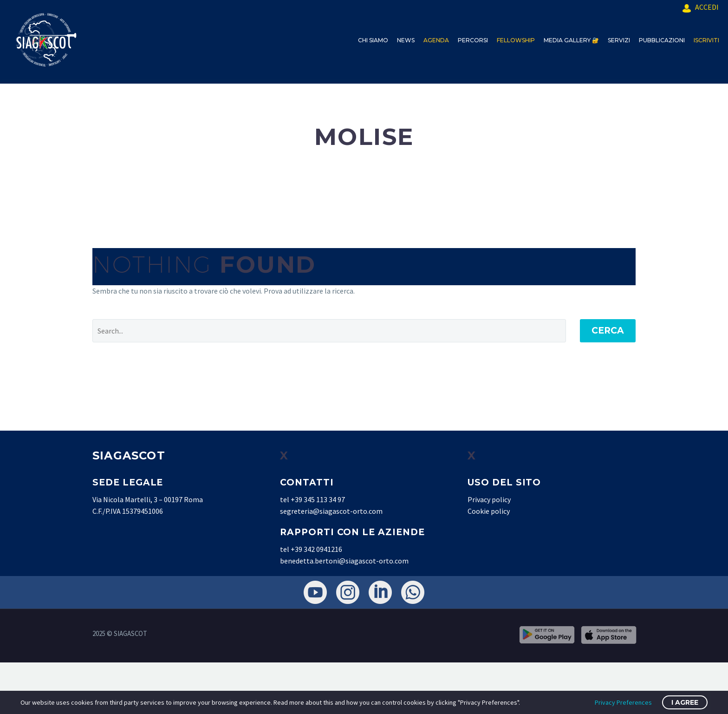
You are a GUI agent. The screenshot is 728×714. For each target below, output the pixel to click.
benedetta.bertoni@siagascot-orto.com (344, 561)
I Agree (685, 702)
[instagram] (348, 592)
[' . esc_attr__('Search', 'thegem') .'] (329, 331)
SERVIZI (619, 40)
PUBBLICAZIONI (662, 40)
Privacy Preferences (623, 702)
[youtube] (315, 592)
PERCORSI (473, 40)
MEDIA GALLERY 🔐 (571, 40)
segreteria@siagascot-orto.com (331, 511)
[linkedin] (380, 592)
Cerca (608, 331)
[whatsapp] (413, 592)
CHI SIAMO (373, 40)
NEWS (406, 40)
